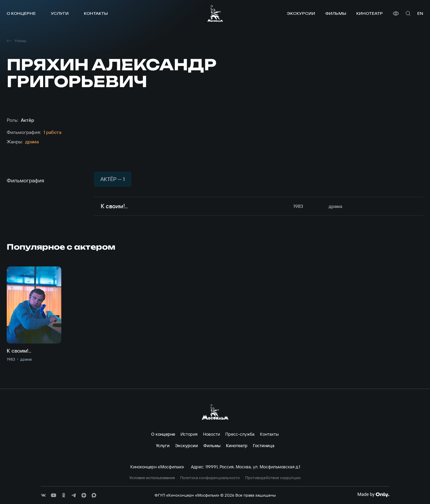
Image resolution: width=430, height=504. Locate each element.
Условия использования (152, 478)
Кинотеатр (370, 13)
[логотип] (215, 13)
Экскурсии (301, 13)
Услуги (60, 13)
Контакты (96, 13)
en (420, 13)
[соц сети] (43, 495)
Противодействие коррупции (273, 478)
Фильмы (336, 13)
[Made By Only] (373, 495)
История (189, 434)
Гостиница (264, 445)
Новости (211, 434)
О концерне (21, 13)
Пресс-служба (240, 434)
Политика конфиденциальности (210, 478)
